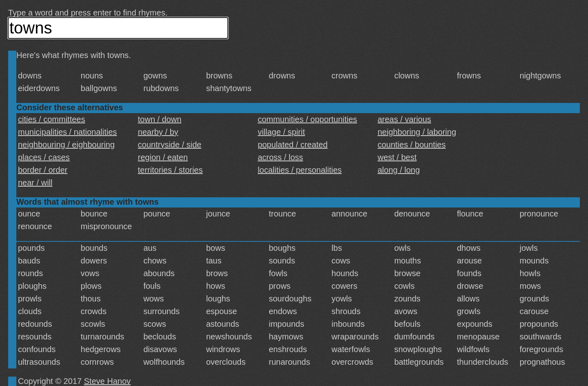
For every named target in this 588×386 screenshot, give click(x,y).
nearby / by (158, 132)
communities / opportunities (307, 119)
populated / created (293, 145)
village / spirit (281, 132)
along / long (399, 170)
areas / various (404, 119)
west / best (397, 157)
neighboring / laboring (417, 132)
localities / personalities (300, 170)
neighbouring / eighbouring (66, 145)
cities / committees (51, 119)
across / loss (280, 157)
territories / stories (170, 170)
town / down (160, 119)
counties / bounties (412, 145)
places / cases (44, 157)
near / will (35, 183)
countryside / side (170, 145)
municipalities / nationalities (67, 132)
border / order (43, 170)
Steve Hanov (108, 381)
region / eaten (163, 157)
